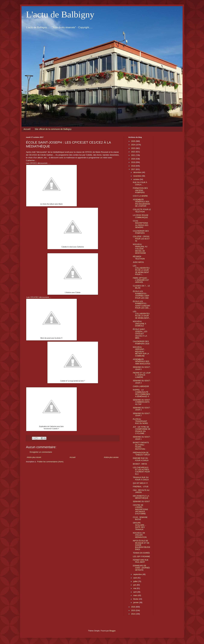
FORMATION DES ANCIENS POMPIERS (140, 190)
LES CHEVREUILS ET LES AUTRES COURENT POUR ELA (141, 471)
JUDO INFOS (138, 262)
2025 (133, 141)
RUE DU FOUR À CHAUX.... (140, 184)
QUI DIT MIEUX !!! (140, 483)
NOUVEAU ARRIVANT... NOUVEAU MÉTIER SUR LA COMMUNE (141, 352)
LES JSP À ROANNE (141, 557)
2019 (133, 162)
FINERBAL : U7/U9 (140, 487)
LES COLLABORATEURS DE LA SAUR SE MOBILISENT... (142, 315)
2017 (133, 169)
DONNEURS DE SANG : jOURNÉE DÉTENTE (141, 568)
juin (135, 585)
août (135, 578)
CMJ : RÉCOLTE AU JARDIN (141, 491)
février (136, 599)
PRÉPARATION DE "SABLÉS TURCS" (141, 454)
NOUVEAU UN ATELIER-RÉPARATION (140, 535)
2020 (133, 159)
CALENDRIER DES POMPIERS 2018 (141, 343)
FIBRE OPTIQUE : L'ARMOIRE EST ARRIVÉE (141, 280)
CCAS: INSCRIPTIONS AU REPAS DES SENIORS (141, 224)
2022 (133, 152)
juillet (136, 581)
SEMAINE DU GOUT (141, 502)
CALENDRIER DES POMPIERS (141, 232)
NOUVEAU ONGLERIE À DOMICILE (139, 324)
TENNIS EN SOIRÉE (141, 553)
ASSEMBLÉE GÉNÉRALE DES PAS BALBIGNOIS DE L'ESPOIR (141, 203)
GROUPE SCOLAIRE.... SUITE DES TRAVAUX (139, 526)
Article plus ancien (111, 457)
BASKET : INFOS (140, 464)
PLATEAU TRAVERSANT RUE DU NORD (140, 421)
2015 (133, 610)
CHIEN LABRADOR (141, 386)
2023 (133, 148)
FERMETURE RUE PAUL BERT (141, 561)
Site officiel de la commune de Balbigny (53, 129)
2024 (133, 145)
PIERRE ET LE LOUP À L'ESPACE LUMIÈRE (142, 375)
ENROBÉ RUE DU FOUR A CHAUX (141, 459)
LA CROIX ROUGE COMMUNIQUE (141, 216)
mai (135, 588)
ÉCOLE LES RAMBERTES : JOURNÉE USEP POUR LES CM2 (141, 295)
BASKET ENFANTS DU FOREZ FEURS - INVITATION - (141, 446)
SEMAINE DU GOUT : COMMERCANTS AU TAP (142, 402)
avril (135, 592)
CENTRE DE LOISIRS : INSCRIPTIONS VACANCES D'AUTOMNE (140, 509)
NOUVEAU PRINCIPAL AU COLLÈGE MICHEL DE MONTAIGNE (140, 249)
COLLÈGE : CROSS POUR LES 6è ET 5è (141, 239)
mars (135, 595)
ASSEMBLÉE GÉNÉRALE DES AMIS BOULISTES (141, 362)
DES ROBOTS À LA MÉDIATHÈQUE (141, 497)
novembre (138, 176)
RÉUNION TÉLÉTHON (139, 258)
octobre (136, 179)
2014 (133, 614)
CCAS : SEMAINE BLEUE (140, 518)
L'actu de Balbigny (60, 14)
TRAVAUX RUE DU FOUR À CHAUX (141, 479)
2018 (133, 166)
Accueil (27, 129)
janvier (136, 603)
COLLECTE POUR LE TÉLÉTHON (142, 211)
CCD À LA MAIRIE (140, 196)
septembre (138, 574)
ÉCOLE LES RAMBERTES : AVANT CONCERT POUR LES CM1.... (142, 305)
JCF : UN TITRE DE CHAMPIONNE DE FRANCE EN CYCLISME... (142, 430)
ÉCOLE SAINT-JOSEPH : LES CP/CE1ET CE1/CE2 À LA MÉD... (140, 334)
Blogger (113, 631)
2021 (133, 155)
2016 (133, 607)
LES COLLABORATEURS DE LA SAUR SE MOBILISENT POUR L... (141, 270)
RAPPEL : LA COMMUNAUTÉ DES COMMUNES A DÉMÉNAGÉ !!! (141, 393)
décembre (138, 172)
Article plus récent (34, 457)
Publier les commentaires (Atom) (50, 462)
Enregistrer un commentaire (41, 452)
